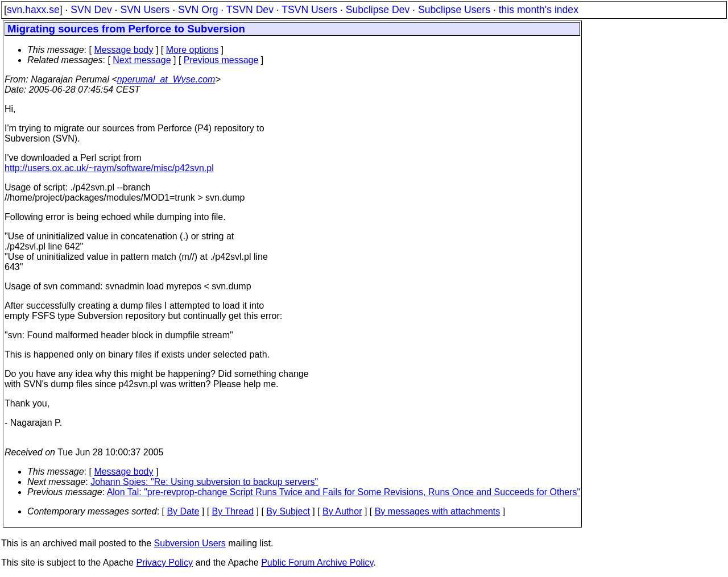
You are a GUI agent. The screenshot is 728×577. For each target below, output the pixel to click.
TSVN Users (309, 10)
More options (193, 50)
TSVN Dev (250, 10)
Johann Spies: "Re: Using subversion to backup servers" (204, 482)
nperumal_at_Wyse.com (166, 79)
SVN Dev (91, 10)
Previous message (221, 60)
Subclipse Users (454, 10)
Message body (123, 50)
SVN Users (145, 10)
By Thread (233, 511)
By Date (183, 511)
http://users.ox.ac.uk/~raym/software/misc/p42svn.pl (109, 168)
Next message (142, 60)
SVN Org (198, 10)
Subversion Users (190, 543)
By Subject (288, 511)
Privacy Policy (164, 563)
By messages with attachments (438, 511)
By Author (342, 511)
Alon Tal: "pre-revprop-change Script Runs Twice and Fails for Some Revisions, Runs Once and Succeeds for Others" (344, 492)
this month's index (539, 10)
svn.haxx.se (33, 10)
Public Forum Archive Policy (317, 563)
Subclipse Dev (378, 10)
